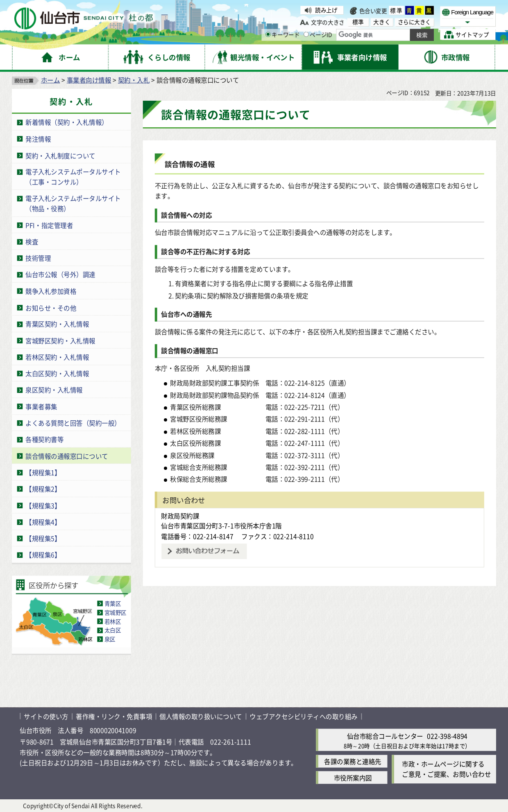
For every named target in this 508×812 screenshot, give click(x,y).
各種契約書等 (44, 439)
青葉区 (113, 603)
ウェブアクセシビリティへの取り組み (304, 716)
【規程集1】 (43, 473)
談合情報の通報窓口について (67, 456)
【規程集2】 (43, 489)
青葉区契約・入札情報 (57, 324)
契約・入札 (134, 80)
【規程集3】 (43, 505)
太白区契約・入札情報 (57, 373)
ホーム (51, 80)
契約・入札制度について (60, 155)
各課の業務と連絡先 (353, 761)
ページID (318, 35)
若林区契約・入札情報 (57, 357)
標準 (396, 10)
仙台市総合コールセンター (385, 736)
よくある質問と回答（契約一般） (73, 423)
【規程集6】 (43, 555)
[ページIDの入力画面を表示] (306, 35)
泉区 (110, 639)
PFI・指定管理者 (49, 225)
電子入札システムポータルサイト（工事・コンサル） (73, 177)
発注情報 (38, 139)
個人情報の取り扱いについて (201, 716)
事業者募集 (41, 406)
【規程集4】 (43, 522)
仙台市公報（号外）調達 (60, 274)
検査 (32, 241)
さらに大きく (414, 22)
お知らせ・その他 (51, 308)
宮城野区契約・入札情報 (60, 340)
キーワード (282, 35)
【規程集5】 (43, 538)
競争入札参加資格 (51, 291)
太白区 (113, 630)
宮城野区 (116, 612)
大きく (382, 22)
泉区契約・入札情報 (54, 390)
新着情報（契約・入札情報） (67, 122)
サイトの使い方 (46, 716)
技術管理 (38, 258)
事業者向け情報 (89, 80)
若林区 (113, 621)
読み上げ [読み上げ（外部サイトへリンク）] (326, 10)
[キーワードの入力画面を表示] (268, 35)
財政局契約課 (180, 515)
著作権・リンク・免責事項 (114, 716)
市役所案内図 (353, 777)
